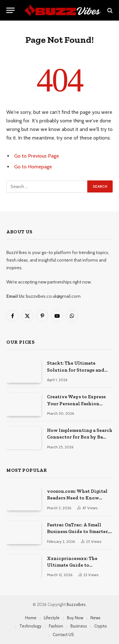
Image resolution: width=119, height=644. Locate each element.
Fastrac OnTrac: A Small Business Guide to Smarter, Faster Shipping (78, 532)
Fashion (56, 626)
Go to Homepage (33, 167)
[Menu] (10, 10)
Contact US (63, 634)
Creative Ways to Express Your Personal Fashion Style (76, 403)
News (96, 618)
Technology (30, 626)
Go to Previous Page (37, 156)
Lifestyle (52, 618)
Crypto (101, 626)
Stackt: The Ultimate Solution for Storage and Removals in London (76, 370)
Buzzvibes (76, 604)
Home (31, 618)
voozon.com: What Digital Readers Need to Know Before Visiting (77, 498)
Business (79, 626)
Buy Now (75, 618)
